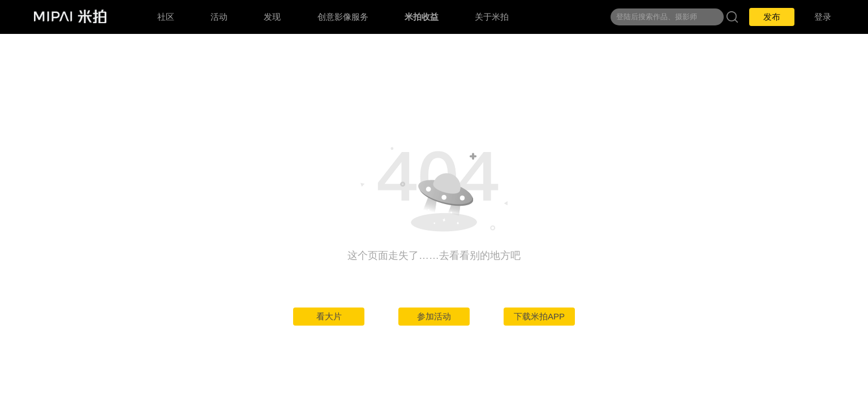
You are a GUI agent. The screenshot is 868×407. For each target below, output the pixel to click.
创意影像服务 (343, 17)
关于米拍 (492, 17)
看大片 (329, 316)
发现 (272, 17)
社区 (166, 17)
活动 (219, 17)
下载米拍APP (539, 316)
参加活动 (434, 316)
